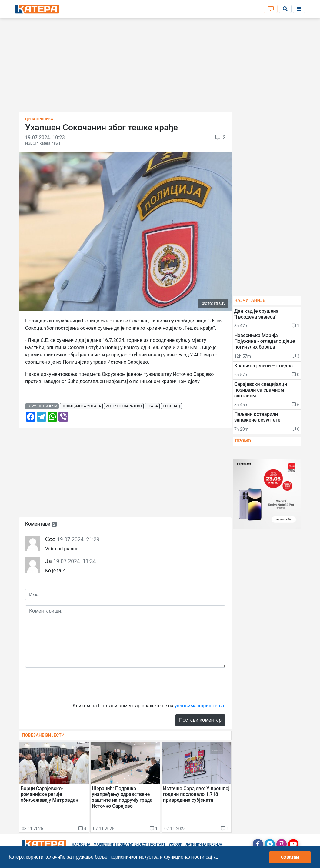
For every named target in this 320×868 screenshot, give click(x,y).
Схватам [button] (290, 857)
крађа (152, 406)
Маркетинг (104, 845)
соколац (171, 406)
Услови (176, 845)
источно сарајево (124, 406)
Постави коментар (200, 720)
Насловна (81, 845)
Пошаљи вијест (132, 845)
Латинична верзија (204, 845)
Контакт (158, 845)
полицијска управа (81, 406)
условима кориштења (199, 706)
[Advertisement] (160, 67)
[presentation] (71, 684)
